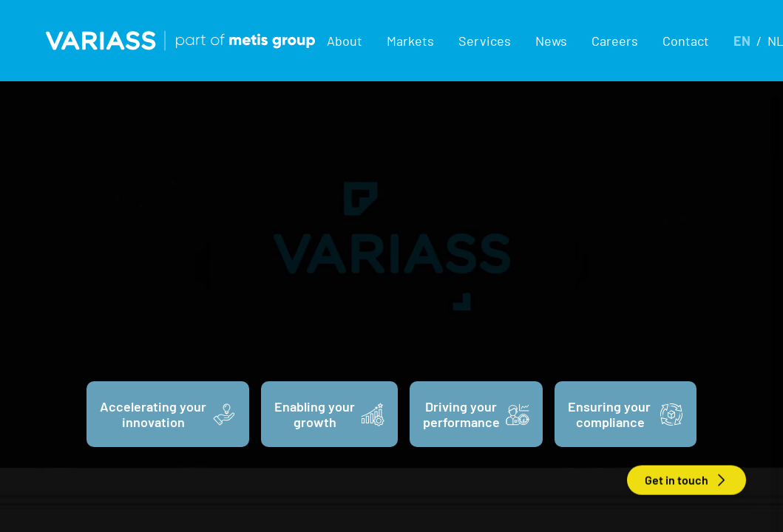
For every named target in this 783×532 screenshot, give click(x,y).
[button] (345, 41)
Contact (686, 41)
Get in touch (687, 480)
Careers (615, 41)
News (551, 41)
